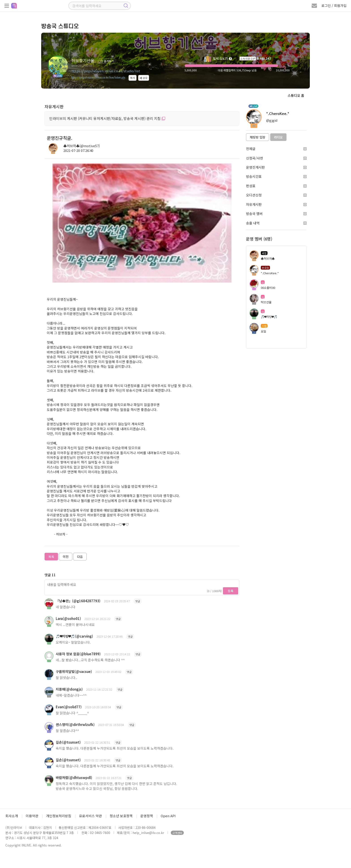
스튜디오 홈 (296, 95)
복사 (133, 78)
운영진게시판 (276, 167)
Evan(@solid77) (69, 707)
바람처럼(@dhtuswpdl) (74, 778)
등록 (231, 591)
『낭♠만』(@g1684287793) (78, 601)
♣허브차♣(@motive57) (82, 146)
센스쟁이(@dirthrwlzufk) (75, 724)
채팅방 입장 (258, 137)
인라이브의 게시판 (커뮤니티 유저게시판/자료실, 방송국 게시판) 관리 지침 (107, 118)
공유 (144, 78)
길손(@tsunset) (68, 742)
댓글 (138, 601)
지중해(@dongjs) (69, 689)
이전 (66, 557)
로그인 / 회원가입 (334, 5)
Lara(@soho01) (68, 618)
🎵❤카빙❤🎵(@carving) (74, 636)
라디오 (278, 137)
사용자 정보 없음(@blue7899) (78, 654)
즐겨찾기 (107, 61)
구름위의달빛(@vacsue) (74, 671)
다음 (80, 557)
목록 (51, 557)
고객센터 (177, 833)
